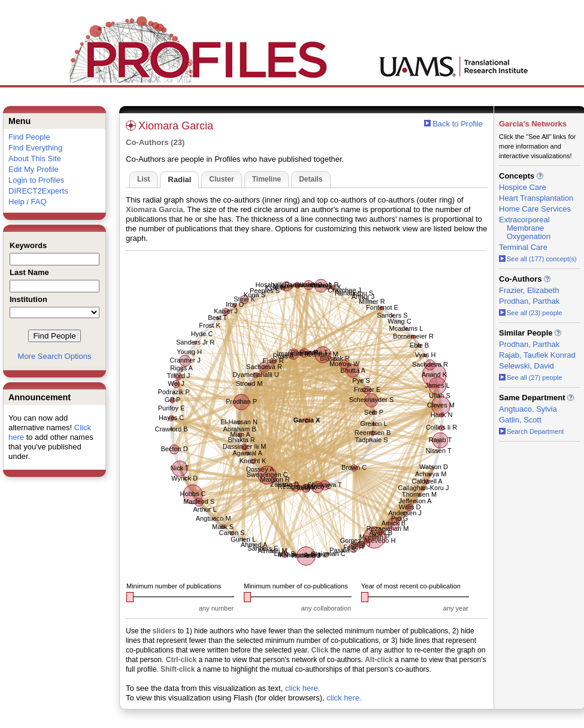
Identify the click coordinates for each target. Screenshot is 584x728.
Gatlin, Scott (520, 420)
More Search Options (55, 356)
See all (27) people (530, 377)
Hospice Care (523, 187)
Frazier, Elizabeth (529, 290)
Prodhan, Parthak (529, 301)
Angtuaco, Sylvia (528, 409)
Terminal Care (523, 247)
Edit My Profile (34, 169)
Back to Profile (458, 124)
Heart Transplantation (536, 198)
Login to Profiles (36, 180)
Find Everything (35, 148)
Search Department (531, 431)
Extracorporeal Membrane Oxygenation (525, 228)
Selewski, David (526, 366)
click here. (303, 688)
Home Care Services (535, 209)
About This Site (35, 158)
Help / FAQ (28, 202)
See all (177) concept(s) (538, 259)
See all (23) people (530, 313)
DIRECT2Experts (38, 191)
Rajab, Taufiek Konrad (537, 355)
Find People (29, 137)
